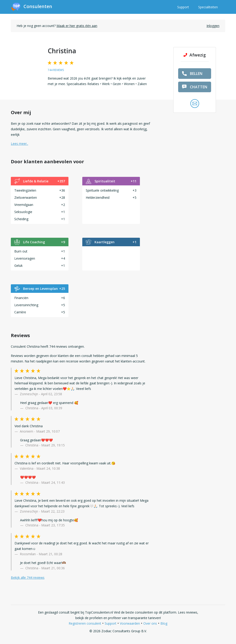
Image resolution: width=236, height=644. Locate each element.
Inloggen (213, 26)
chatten (195, 87)
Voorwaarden (130, 623)
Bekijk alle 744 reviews (28, 577)
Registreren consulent (85, 623)
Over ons (150, 623)
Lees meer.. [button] (19, 144)
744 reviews (56, 70)
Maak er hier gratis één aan (77, 26)
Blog (164, 623)
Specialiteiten (208, 7)
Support (183, 7)
